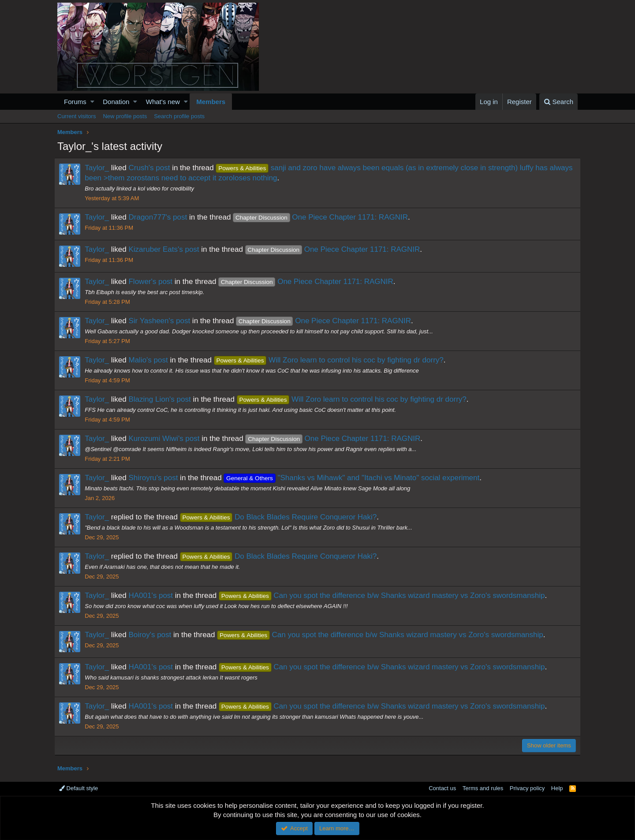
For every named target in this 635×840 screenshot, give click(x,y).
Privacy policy (527, 788)
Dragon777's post (161, 217)
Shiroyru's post (156, 478)
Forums (75, 102)
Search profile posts (179, 116)
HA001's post (154, 595)
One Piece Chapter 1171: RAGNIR (323, 217)
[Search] (558, 102)
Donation (116, 102)
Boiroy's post (153, 635)
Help (557, 788)
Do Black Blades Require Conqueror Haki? (281, 517)
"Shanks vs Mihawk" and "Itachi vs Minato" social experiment (355, 478)
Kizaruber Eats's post (167, 249)
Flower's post (153, 282)
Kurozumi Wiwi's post (167, 439)
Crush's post (152, 168)
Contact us (442, 788)
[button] (92, 102)
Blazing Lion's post (162, 399)
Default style (78, 788)
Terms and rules (483, 788)
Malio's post (151, 360)
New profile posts (125, 116)
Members (211, 102)
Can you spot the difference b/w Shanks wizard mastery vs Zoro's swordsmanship (385, 595)
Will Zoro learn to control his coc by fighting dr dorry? (331, 360)
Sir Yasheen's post (162, 321)
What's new (163, 102)
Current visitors (77, 116)
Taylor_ (100, 168)
